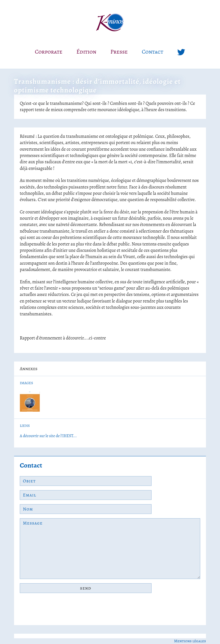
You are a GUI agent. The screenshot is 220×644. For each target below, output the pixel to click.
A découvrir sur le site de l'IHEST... (48, 436)
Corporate (49, 52)
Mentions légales (190, 641)
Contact (153, 52)
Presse (119, 52)
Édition (87, 52)
